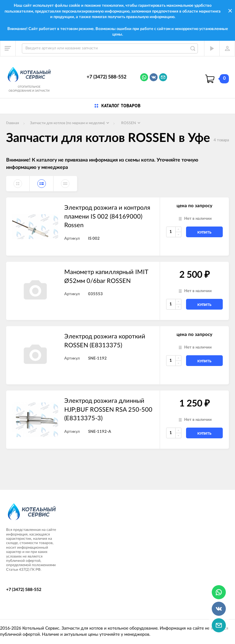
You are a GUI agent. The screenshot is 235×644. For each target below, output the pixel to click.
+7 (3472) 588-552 (106, 77)
